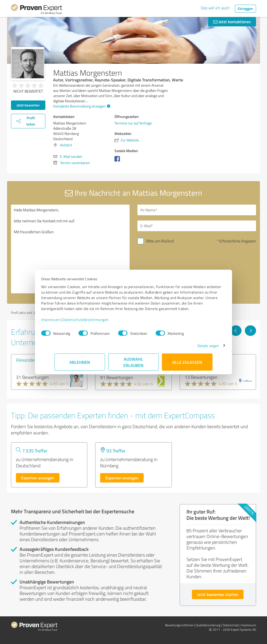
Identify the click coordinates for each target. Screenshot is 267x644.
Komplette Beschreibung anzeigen (81, 106)
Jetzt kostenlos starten (218, 594)
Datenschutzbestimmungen (99, 322)
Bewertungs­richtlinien (179, 625)
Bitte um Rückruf (160, 241)
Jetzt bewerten (28, 105)
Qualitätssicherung (208, 625)
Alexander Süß (30, 360)
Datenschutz (231, 625)
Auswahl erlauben (134, 365)
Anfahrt (66, 145)
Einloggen (245, 8)
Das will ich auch (215, 8)
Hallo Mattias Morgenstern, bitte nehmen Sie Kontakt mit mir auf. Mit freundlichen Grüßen (70, 249)
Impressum (64, 322)
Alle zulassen (187, 365)
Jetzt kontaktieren (232, 22)
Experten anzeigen (38, 478)
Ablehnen (80, 365)
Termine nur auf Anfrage (133, 123)
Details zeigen (195, 348)
